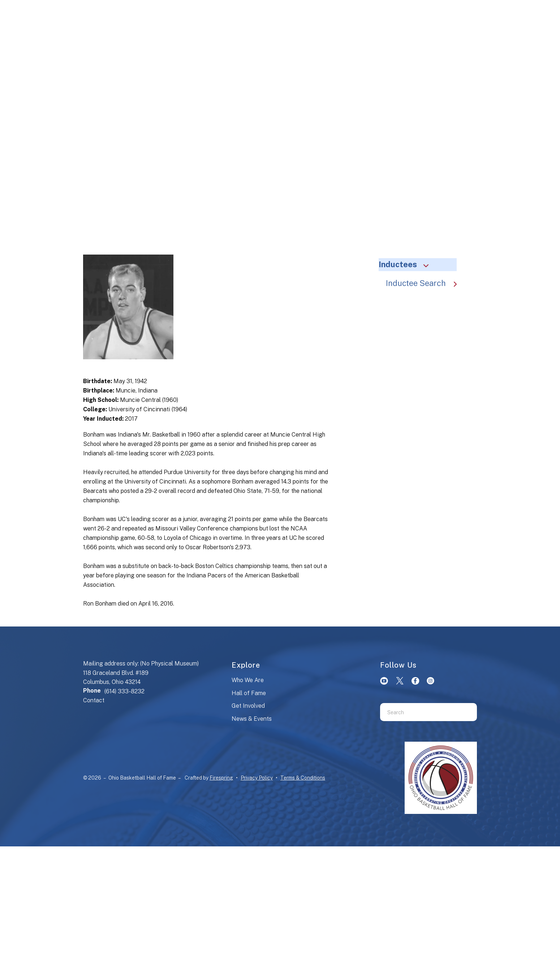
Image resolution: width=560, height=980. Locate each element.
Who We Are (248, 680)
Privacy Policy (257, 778)
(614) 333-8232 (124, 691)
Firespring (221, 778)
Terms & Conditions (303, 778)
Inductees (407, 264)
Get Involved (248, 706)
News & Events (252, 719)
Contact (94, 700)
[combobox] (419, 712)
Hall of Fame (249, 693)
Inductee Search (425, 283)
